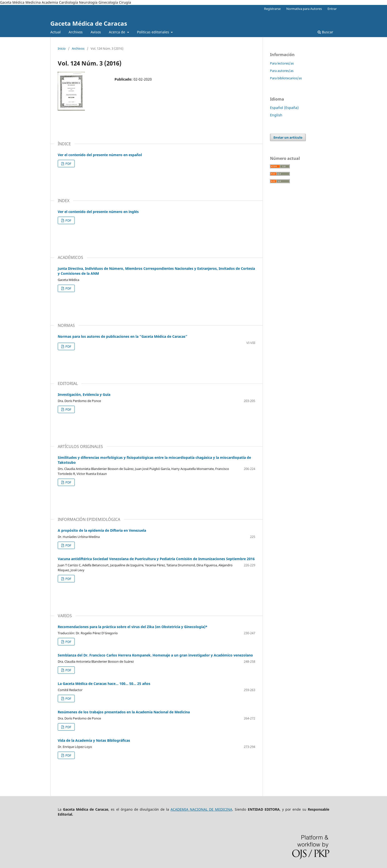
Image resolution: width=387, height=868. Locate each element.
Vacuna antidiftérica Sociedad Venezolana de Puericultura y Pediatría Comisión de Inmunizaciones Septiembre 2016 (156, 559)
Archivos (76, 32)
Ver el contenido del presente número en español (100, 155)
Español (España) (284, 108)
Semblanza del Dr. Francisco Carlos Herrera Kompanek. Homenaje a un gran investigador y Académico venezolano (155, 655)
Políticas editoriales (154, 32)
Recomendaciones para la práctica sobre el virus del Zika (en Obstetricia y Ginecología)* (133, 627)
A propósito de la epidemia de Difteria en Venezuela (102, 530)
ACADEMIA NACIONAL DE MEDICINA (201, 809)
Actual (56, 32)
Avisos (96, 32)
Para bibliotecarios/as (286, 78)
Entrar (332, 9)
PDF (68, 164)
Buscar (325, 32)
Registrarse (272, 9)
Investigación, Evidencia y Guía (84, 394)
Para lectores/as (282, 63)
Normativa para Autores (304, 9)
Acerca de (117, 32)
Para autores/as (282, 71)
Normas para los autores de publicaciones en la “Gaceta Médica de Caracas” (123, 336)
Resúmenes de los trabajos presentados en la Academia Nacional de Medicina (124, 712)
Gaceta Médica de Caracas (89, 23)
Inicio (62, 48)
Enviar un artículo (288, 137)
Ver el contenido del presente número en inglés (98, 212)
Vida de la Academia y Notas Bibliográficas (94, 740)
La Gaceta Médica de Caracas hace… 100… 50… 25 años (104, 684)
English (276, 115)
